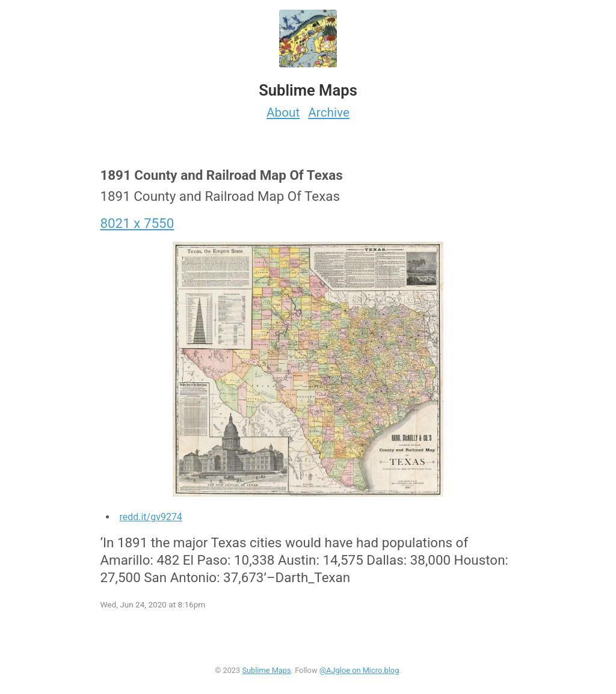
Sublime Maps (266, 670)
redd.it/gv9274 (150, 517)
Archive (329, 112)
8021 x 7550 (137, 223)
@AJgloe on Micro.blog (359, 670)
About (283, 112)
